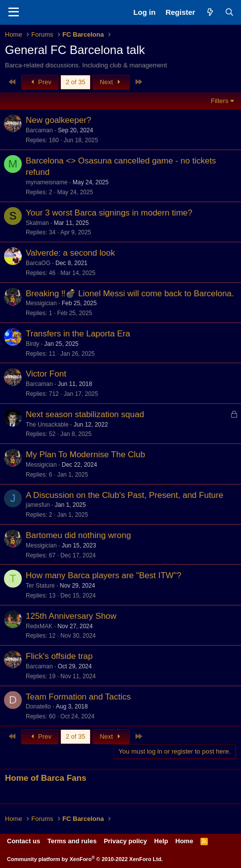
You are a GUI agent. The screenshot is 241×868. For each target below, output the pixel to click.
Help (161, 841)
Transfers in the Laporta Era (78, 334)
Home (184, 841)
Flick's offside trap (59, 656)
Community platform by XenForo (85, 859)
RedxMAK (39, 626)
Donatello (38, 706)
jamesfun (38, 505)
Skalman (37, 223)
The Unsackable (47, 425)
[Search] (229, 12)
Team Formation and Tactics (78, 697)
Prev (40, 82)
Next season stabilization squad (85, 414)
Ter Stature (40, 586)
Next (111, 82)
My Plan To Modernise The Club (85, 455)
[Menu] (14, 12)
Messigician (41, 303)
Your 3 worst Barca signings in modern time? (109, 213)
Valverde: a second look (70, 253)
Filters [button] (219, 101)
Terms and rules (72, 841)
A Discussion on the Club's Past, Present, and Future (124, 495)
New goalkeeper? (58, 120)
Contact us (24, 841)
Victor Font (46, 374)
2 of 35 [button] (76, 82)
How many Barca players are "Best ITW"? (103, 575)
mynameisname (47, 182)
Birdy (32, 344)
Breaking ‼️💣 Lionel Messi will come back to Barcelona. (130, 294)
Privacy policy (125, 841)
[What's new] (210, 12)
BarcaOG (38, 263)
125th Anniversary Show (71, 616)
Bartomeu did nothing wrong (78, 535)
